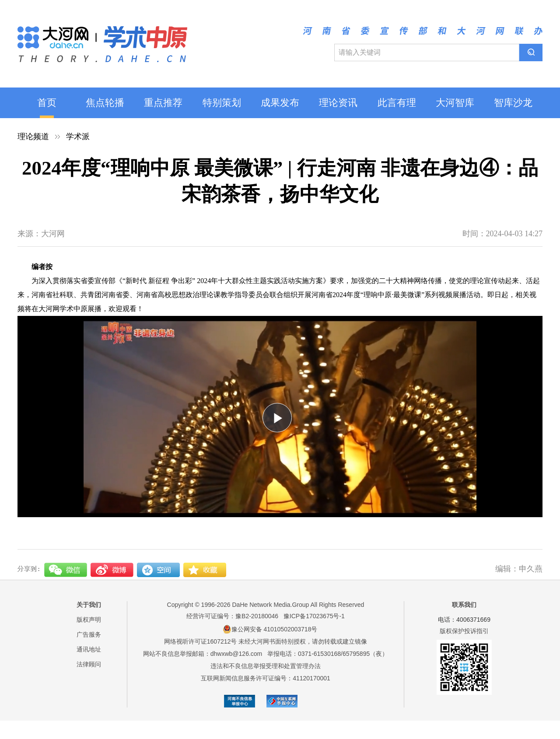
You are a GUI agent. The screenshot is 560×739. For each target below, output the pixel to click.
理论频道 (33, 137)
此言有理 (397, 103)
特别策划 (222, 103)
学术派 (78, 137)
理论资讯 (338, 103)
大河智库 (455, 103)
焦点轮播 (105, 103)
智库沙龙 (513, 103)
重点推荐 (163, 103)
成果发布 (280, 103)
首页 (47, 103)
